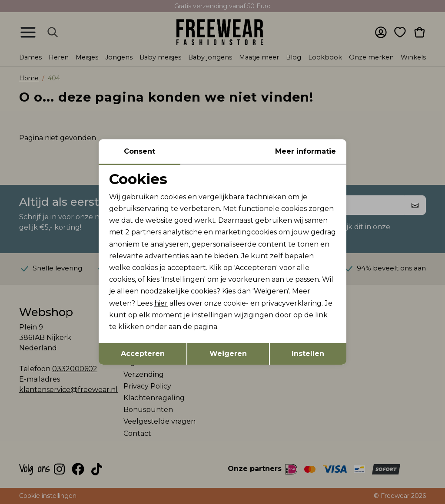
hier (161, 303)
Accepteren (143, 354)
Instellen (308, 354)
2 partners (143, 232)
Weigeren (228, 354)
